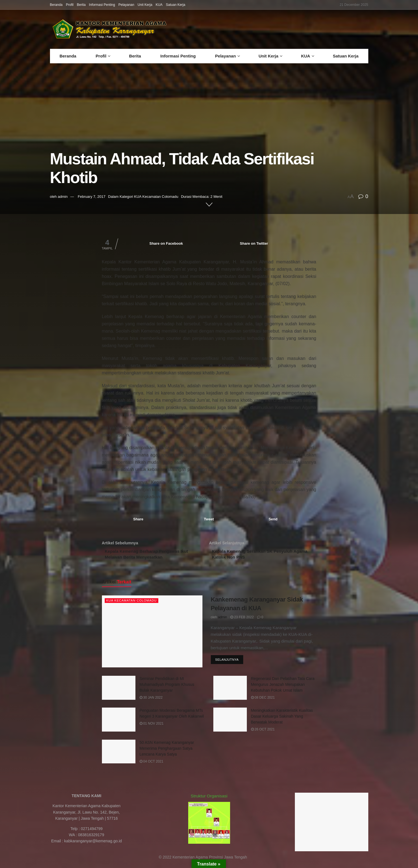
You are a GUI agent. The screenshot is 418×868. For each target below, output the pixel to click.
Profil (70, 5)
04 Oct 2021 (151, 764)
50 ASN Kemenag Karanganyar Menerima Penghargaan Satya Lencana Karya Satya (167, 751)
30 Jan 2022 (151, 701)
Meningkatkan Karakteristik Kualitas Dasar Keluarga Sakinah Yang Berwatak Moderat (282, 719)
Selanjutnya (227, 663)
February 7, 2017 (91, 197)
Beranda (56, 5)
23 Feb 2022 (242, 620)
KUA (159, 5)
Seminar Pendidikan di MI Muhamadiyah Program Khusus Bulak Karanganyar (167, 687)
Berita (81, 5)
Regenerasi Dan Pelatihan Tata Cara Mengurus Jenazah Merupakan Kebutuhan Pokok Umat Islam (283, 687)
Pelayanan (126, 5)
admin (63, 197)
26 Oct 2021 (263, 732)
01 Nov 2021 (152, 727)
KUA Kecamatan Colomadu (156, 197)
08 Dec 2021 (263, 701)
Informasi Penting (102, 5)
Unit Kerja (145, 5)
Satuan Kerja (175, 5)
